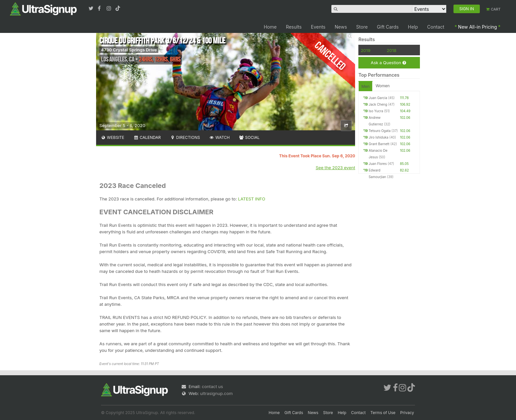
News (341, 27)
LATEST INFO (252, 199)
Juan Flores (378, 164)
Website (113, 137)
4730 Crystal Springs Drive (129, 50)
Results (294, 27)
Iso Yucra (376, 111)
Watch (219, 137)
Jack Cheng (378, 104)
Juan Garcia (378, 98)
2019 (365, 50)
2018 (391, 50)
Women (383, 86)
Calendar (147, 137)
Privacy (407, 413)
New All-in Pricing (477, 27)
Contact (436, 27)
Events (318, 27)
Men (365, 86)
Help (413, 27)
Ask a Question (388, 63)
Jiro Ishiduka (378, 137)
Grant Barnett (379, 144)
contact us (212, 386)
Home (270, 27)
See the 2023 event (335, 168)
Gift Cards (388, 27)
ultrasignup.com (216, 393)
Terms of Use (383, 413)
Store (362, 27)
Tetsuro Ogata (380, 131)
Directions (185, 137)
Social (249, 137)
